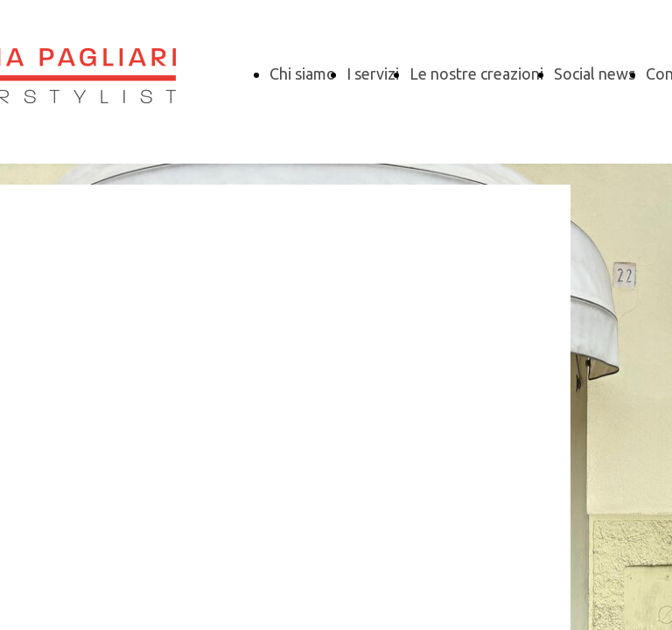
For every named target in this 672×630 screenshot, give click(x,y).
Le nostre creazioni (476, 73)
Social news (595, 73)
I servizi (373, 73)
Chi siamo (303, 73)
